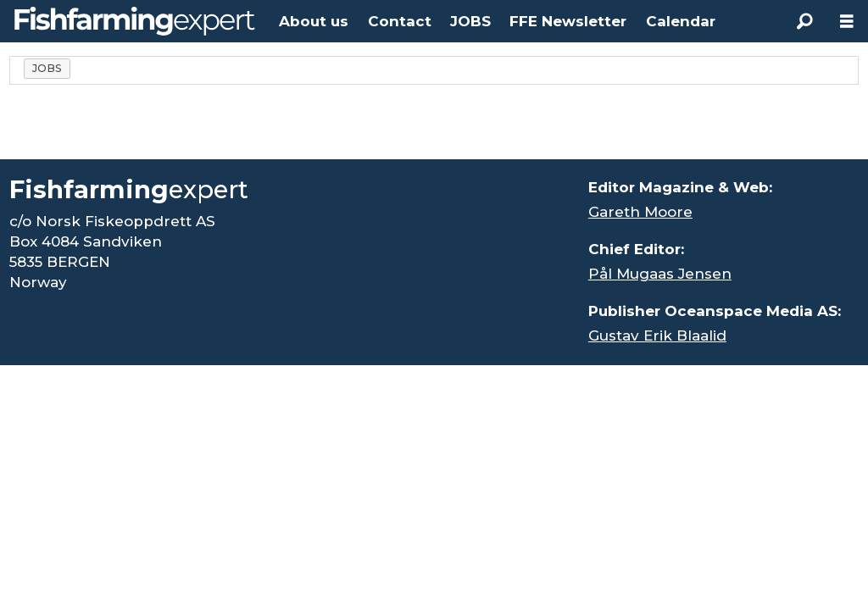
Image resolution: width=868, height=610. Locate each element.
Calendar (681, 21)
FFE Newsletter (568, 21)
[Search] (804, 21)
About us (314, 21)
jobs (47, 68)
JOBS (470, 21)
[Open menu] (847, 22)
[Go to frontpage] (135, 21)
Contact (400, 21)
